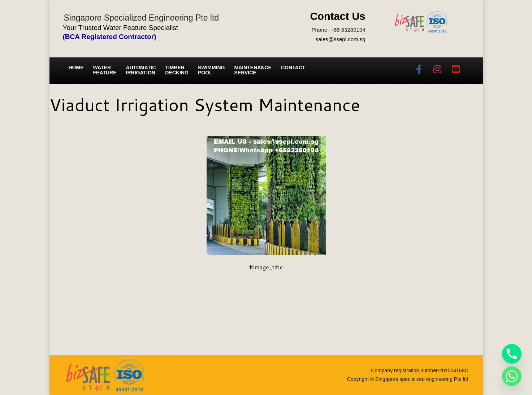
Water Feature (105, 70)
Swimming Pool (211, 70)
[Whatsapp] (512, 376)
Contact (293, 68)
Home (76, 68)
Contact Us (338, 16)
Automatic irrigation (141, 70)
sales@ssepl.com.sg (341, 39)
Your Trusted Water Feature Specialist (121, 28)
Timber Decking (177, 70)
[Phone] (512, 354)
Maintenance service (253, 70)
